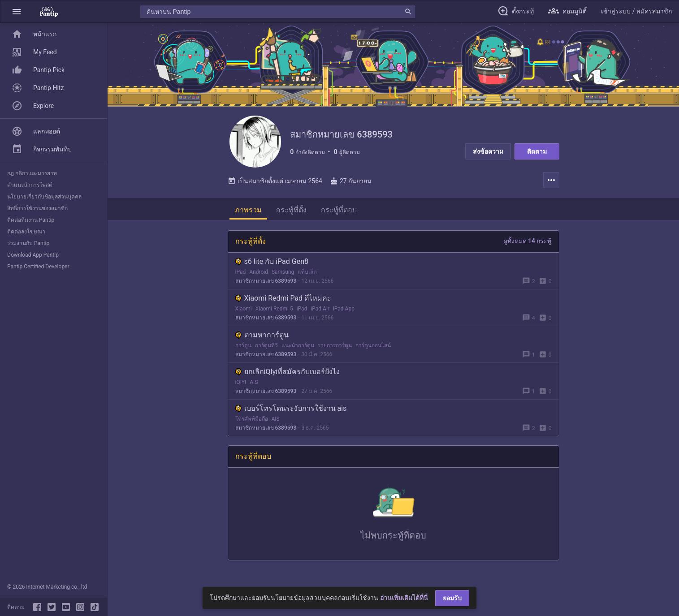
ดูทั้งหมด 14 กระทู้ (528, 243)
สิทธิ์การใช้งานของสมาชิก (37, 208)
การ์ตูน (243, 347)
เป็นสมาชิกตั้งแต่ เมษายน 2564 (275, 183)
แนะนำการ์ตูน (298, 347)
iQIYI (241, 384)
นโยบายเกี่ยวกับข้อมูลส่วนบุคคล (44, 197)
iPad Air (320, 310)
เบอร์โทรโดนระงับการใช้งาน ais (291, 410)
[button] (17, 11)
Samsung (283, 274)
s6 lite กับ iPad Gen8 (272, 263)
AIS (254, 384)
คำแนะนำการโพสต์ (30, 185)
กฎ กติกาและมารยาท (32, 173)
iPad (241, 274)
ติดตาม (537, 151)
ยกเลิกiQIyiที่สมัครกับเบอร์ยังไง (288, 373)
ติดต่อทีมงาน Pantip (31, 220)
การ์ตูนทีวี (266, 347)
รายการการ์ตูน (335, 347)
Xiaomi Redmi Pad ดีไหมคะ (283, 300)
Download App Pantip (33, 255)
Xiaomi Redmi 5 (274, 310)
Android (259, 274)
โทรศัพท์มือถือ (252, 421)
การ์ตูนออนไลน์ (373, 347)
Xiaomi (244, 310)
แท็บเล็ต (307, 274)
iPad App (344, 310)
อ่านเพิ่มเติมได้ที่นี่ (404, 598)
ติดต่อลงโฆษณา (26, 232)
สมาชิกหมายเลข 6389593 (266, 283)
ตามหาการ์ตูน (262, 337)
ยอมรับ (452, 598)
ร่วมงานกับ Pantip (28, 243)
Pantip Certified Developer (38, 267)
